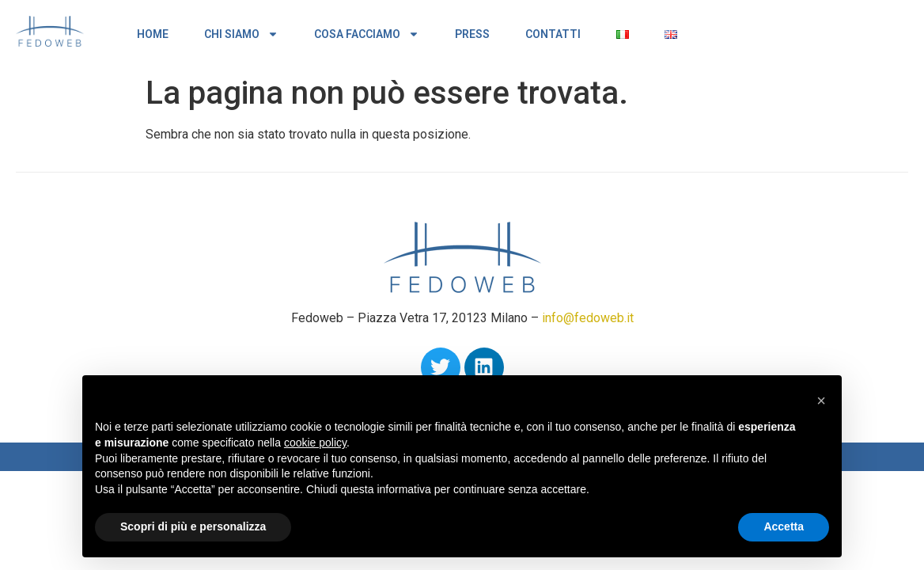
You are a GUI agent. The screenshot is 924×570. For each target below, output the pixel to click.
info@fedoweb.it (588, 318)
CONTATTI (553, 34)
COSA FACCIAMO (367, 34)
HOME (153, 34)
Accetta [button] (784, 526)
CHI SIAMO (241, 34)
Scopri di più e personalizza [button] (193, 526)
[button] (821, 401)
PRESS (472, 34)
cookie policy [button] (315, 443)
